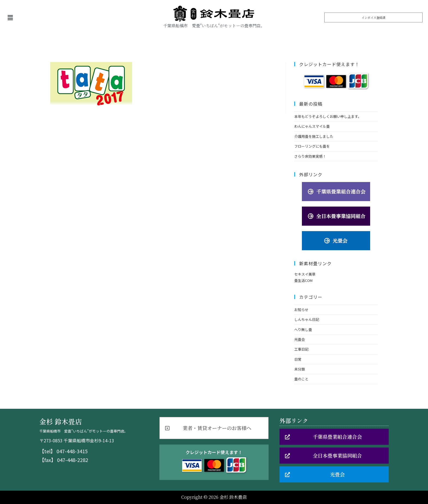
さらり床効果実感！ (310, 156)
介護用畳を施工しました (314, 136)
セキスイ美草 (305, 274)
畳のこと (301, 379)
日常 (298, 359)
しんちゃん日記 (307, 319)
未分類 (300, 369)
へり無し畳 (303, 329)
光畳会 (300, 339)
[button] (373, 17)
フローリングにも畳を (312, 146)
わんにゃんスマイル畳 (312, 126)
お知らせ (301, 310)
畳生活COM (303, 280)
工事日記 (301, 349)
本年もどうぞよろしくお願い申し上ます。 (328, 116)
